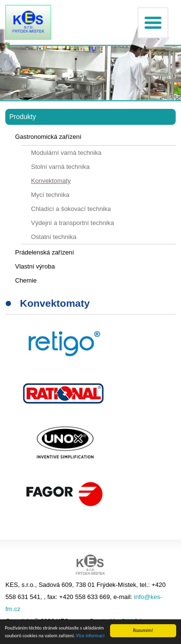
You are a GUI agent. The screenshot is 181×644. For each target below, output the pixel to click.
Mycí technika (50, 195)
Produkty (22, 117)
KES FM (28, 22)
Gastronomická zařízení (48, 137)
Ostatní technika (54, 237)
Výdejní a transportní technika (72, 223)
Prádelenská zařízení (44, 252)
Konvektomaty (51, 181)
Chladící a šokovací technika (71, 209)
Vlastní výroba (35, 266)
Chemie (26, 280)
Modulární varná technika (66, 153)
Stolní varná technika (60, 167)
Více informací (90, 636)
